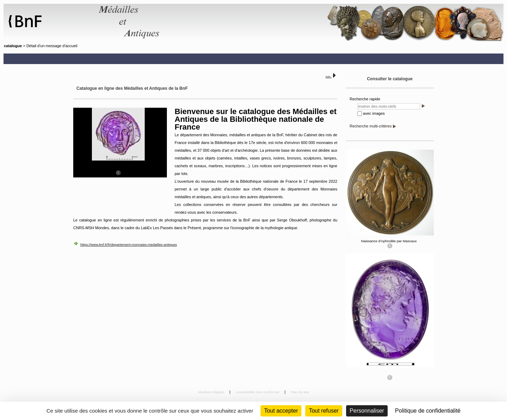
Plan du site (300, 392)
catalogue (13, 46)
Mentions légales (212, 392)
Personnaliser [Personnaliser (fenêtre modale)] (367, 411)
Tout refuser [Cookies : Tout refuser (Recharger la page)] (324, 411)
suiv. (329, 77)
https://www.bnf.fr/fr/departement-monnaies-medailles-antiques (129, 245)
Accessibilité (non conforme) (258, 392)
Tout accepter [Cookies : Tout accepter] (281, 411)
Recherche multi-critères (371, 126)
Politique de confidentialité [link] (428, 411)
